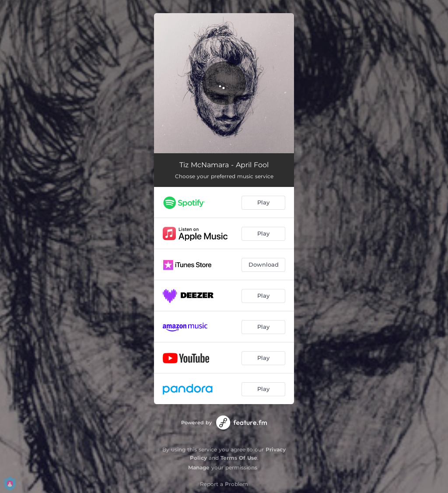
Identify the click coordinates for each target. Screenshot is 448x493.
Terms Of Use (239, 458)
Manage (199, 467)
